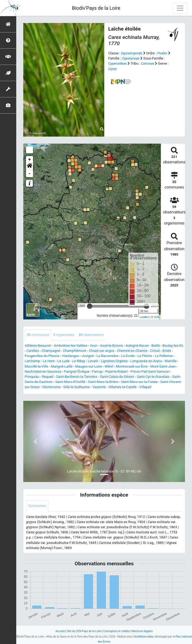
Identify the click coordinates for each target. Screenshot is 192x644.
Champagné (51, 351)
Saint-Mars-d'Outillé (70, 382)
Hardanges (71, 356)
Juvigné (88, 356)
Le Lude (64, 361)
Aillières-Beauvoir (38, 346)
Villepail (145, 387)
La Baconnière (107, 356)
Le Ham (49, 361)
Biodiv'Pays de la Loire (96, 8)
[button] (30, 167)
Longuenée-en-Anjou (146, 361)
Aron (94, 346)
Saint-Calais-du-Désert (117, 377)
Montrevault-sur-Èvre (132, 366)
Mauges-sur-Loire (89, 366)
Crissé (155, 351)
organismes (64, 335)
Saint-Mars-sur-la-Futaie (139, 382)
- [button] (30, 174)
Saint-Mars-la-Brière (103, 382)
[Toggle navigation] (180, 8)
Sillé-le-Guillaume (76, 387)
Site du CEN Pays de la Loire (84, 631)
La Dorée (128, 356)
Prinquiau (32, 377)
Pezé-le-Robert (117, 371)
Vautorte (99, 387)
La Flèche (145, 356)
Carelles (33, 351)
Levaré (93, 361)
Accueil (60, 631)
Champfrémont (74, 351)
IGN (157, 317)
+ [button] (30, 160)
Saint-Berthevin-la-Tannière (77, 377)
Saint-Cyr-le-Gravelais (153, 377)
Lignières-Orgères (114, 361)
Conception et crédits (117, 631)
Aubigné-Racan (137, 346)
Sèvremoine (52, 387)
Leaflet (144, 317)
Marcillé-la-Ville (36, 366)
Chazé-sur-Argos (102, 351)
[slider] (90, 306)
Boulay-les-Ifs (173, 346)
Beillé (156, 346)
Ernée (167, 351)
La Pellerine (164, 356)
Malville (171, 361)
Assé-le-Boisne (111, 346)
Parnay (97, 371)
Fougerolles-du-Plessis (42, 356)
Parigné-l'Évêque (77, 371)
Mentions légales (142, 631)
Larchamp (32, 361)
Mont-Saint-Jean (163, 366)
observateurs (91, 335)
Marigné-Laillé (61, 366)
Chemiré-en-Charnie (132, 351)
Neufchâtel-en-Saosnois (43, 371)
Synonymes (37, 506)
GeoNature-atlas (144, 637)
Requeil (48, 377)
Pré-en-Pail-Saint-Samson (150, 371)
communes (38, 335)
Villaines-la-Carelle (122, 387)
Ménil (109, 366)
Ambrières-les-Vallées (71, 346)
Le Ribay (79, 361)
